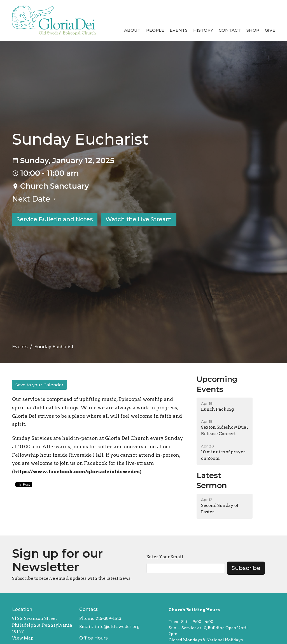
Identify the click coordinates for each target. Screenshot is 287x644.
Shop (253, 30)
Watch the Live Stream (139, 219)
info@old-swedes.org (117, 627)
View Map (23, 638)
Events (179, 30)
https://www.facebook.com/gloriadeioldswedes (77, 472)
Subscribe (246, 568)
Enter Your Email (165, 557)
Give (270, 30)
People (155, 30)
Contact (230, 30)
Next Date (35, 199)
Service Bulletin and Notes (55, 219)
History (203, 30)
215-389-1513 (109, 618)
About (132, 30)
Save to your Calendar (39, 385)
